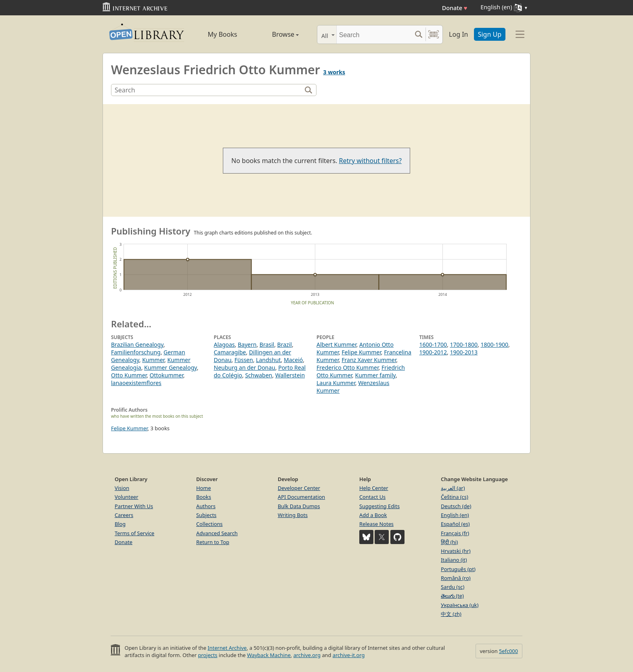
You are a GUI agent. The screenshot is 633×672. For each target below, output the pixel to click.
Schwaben (259, 375)
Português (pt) (458, 569)
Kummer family (375, 375)
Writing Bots (293, 515)
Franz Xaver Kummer (369, 360)
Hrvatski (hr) (456, 551)
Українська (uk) (460, 605)
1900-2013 (464, 352)
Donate (455, 8)
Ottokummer (167, 375)
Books (204, 497)
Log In (458, 34)
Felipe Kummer (361, 352)
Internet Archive (227, 648)
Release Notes (376, 524)
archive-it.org (349, 655)
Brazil (285, 344)
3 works (334, 72)
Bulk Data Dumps (299, 506)
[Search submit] (418, 35)
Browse (276, 34)
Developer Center (299, 488)
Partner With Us (134, 506)
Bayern (247, 344)
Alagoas (224, 344)
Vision (122, 488)
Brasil (267, 344)
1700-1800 (464, 344)
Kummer (153, 360)
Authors (206, 506)
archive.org (307, 655)
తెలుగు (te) (452, 596)
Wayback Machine (269, 655)
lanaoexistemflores (136, 383)
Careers (124, 515)
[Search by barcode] (434, 35)
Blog (120, 524)
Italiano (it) (454, 560)
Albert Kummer (336, 344)
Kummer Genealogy (171, 367)
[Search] (374, 35)
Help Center (374, 488)
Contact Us (372, 497)
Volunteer (127, 497)
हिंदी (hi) (449, 542)
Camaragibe (230, 352)
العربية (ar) (453, 488)
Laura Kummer (336, 383)
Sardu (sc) (453, 587)
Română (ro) (456, 578)
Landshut (268, 360)
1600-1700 (433, 344)
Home (203, 488)
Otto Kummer (129, 375)
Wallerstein (290, 375)
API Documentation (301, 497)
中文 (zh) (451, 614)
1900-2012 (433, 352)
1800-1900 (494, 344)
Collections (210, 524)
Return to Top (213, 542)
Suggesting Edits (379, 506)
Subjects (206, 515)
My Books (223, 34)
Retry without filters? (370, 161)
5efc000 (508, 651)
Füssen (244, 360)
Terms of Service (134, 533)
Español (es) (455, 524)
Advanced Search (217, 533)
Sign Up (490, 34)
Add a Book (373, 515)
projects (208, 655)
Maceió (293, 360)
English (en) (455, 515)
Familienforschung (136, 352)
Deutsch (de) (456, 506)
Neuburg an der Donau (245, 367)
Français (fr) (455, 533)
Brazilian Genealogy (137, 344)
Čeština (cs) (455, 497)
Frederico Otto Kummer (347, 367)
